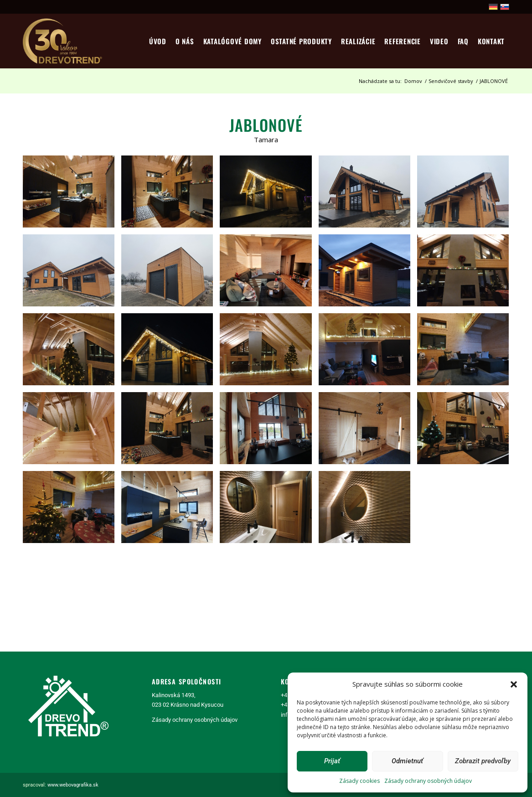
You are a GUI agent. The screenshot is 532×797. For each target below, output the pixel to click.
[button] (514, 684)
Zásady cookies (359, 781)
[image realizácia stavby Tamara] (72, 195)
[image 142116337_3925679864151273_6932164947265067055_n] (170, 432)
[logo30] (63, 41)
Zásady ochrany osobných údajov (428, 781)
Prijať (332, 761)
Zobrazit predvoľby (483, 761)
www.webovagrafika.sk (73, 785)
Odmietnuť (407, 761)
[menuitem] (158, 41)
